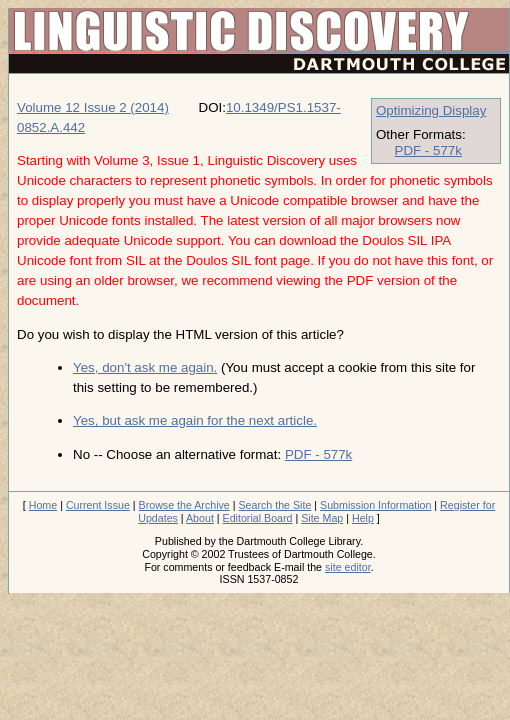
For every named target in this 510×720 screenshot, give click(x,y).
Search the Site (274, 505)
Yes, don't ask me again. (145, 367)
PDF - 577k (428, 150)
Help (363, 518)
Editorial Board (258, 518)
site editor (348, 567)
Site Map (322, 518)
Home (43, 505)
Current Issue (98, 505)
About (200, 518)
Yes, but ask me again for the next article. (195, 420)
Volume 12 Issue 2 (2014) (93, 107)
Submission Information (375, 505)
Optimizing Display (431, 110)
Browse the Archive (184, 505)
